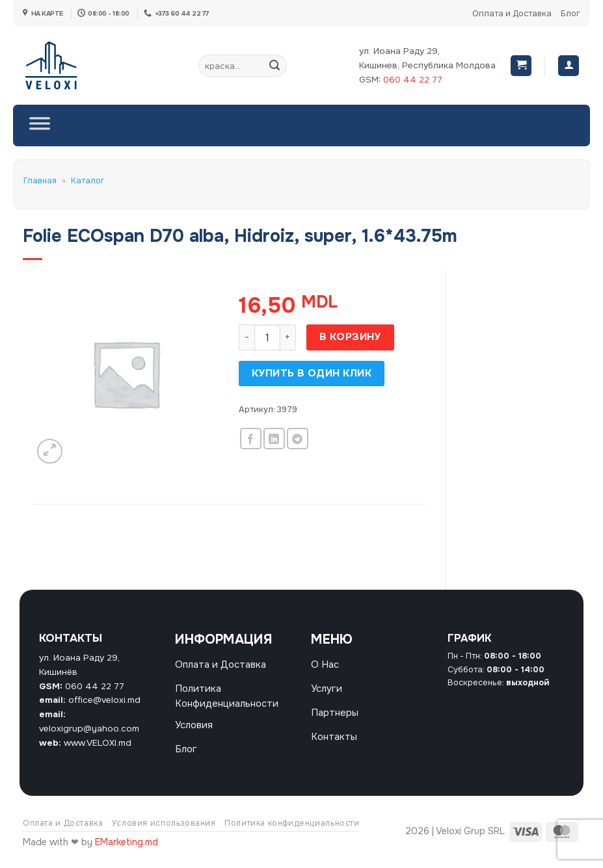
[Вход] (569, 66)
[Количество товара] (267, 337)
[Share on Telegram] (298, 439)
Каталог (88, 181)
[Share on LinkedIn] (274, 439)
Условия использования (164, 831)
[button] (521, 66)
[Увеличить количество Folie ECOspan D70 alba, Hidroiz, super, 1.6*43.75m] (288, 337)
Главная (40, 181)
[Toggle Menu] (40, 125)
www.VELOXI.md (98, 743)
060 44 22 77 (413, 80)
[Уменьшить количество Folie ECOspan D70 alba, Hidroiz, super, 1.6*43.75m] (247, 337)
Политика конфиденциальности (292, 831)
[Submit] (275, 66)
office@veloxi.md (104, 700)
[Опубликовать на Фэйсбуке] (251, 439)
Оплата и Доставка (512, 14)
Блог (570, 14)
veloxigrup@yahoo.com (89, 729)
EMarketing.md (127, 850)
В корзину (350, 337)
